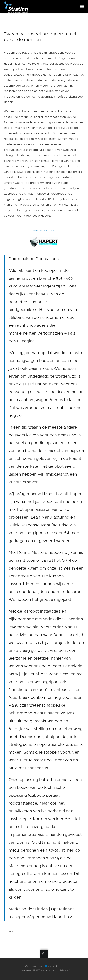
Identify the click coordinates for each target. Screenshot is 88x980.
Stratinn (38, 971)
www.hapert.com (44, 231)
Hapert (12, 931)
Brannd (65, 971)
